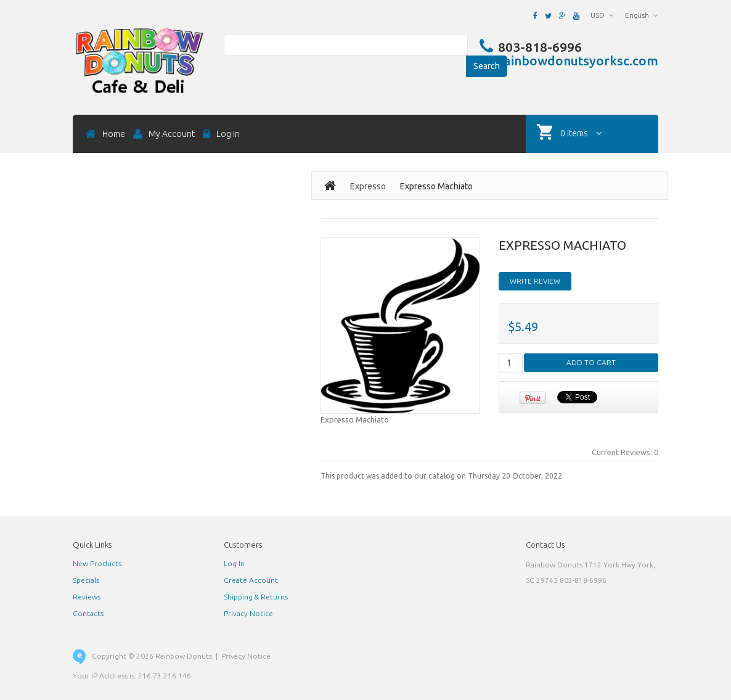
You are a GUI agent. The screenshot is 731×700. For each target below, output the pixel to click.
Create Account (251, 580)
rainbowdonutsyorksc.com (578, 61)
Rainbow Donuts (184, 656)
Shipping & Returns (256, 597)
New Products (97, 563)
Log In (234, 563)
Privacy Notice (248, 613)
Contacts (88, 613)
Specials (86, 580)
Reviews (87, 597)
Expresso (368, 186)
